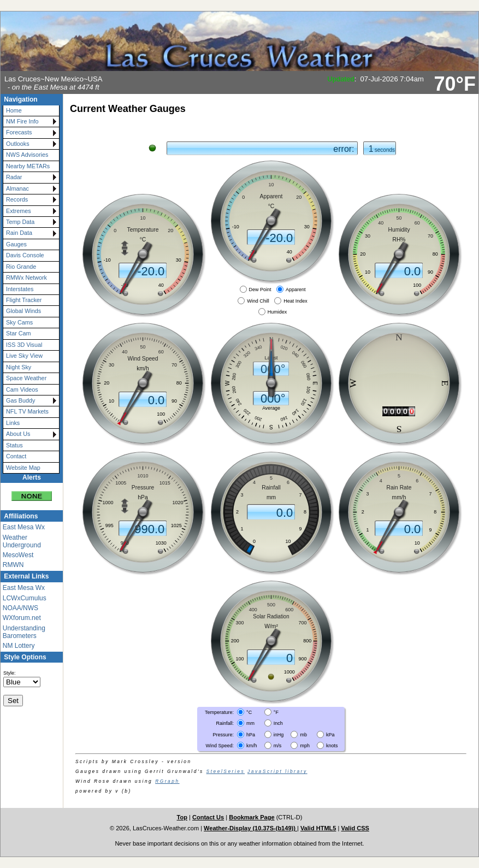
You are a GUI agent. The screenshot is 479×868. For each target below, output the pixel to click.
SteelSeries (226, 771)
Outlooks (18, 144)
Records (17, 199)
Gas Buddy (20, 400)
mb (303, 734)
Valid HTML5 (318, 828)
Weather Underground (22, 541)
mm (250, 723)
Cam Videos (22, 389)
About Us (18, 434)
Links (13, 423)
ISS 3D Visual (24, 345)
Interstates (20, 289)
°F (276, 712)
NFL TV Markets (27, 411)
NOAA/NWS (20, 608)
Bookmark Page (252, 817)
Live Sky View (24, 356)
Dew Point (260, 290)
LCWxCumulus (25, 598)
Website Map (23, 468)
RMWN (13, 565)
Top (182, 817)
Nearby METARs (28, 166)
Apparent (296, 290)
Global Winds (23, 311)
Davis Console (25, 255)
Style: (10, 673)
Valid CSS (355, 828)
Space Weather (26, 378)
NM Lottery (19, 646)
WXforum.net (22, 618)
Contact (16, 456)
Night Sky (19, 367)
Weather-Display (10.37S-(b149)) (250, 828)
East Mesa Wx (24, 527)
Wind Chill (258, 300)
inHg (279, 734)
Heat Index (295, 300)
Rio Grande (21, 267)
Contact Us (208, 817)
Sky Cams (19, 322)
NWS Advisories (27, 155)
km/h (252, 745)
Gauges (16, 244)
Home (14, 110)
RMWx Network (26, 277)
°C (249, 712)
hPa (251, 734)
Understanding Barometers (24, 632)
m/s (278, 745)
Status (14, 445)
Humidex (277, 311)
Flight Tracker (24, 300)
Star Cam (19, 333)
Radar (14, 177)
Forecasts (19, 132)
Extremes (19, 211)
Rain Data (19, 233)
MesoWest (18, 555)
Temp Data (20, 222)
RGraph (167, 781)
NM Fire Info (22, 121)
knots (332, 745)
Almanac (17, 188)
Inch (278, 723)
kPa (330, 734)
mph (305, 745)
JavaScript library (277, 771)
